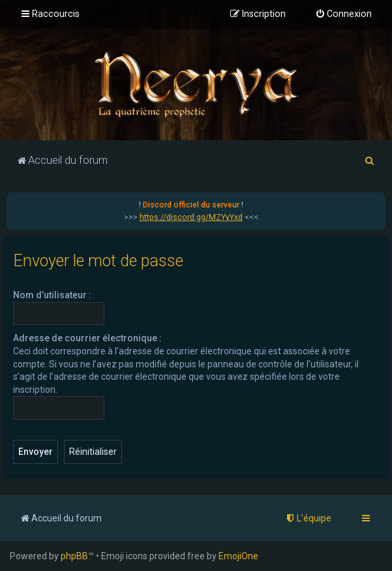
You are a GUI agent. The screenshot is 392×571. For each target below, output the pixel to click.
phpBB (74, 556)
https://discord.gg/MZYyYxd (191, 217)
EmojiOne (238, 556)
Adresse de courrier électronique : (87, 338)
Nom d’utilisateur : (52, 295)
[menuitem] (343, 14)
